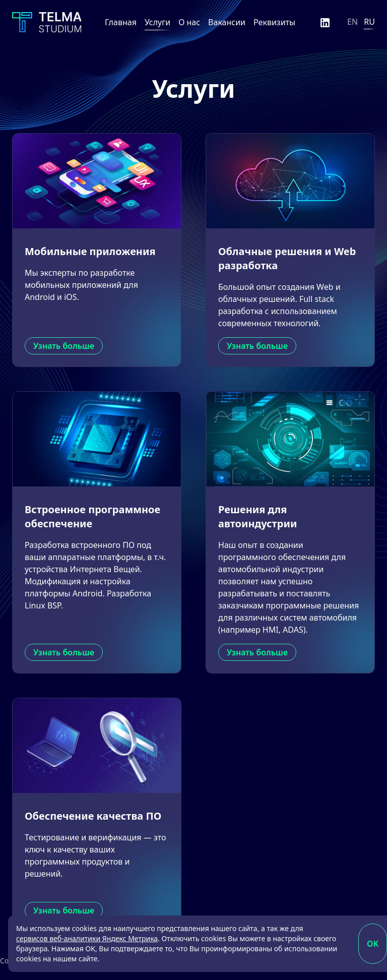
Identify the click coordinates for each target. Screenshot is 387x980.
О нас (189, 22)
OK (373, 944)
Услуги (157, 22)
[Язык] (361, 22)
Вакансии (227, 22)
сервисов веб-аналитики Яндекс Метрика (87, 938)
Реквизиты (274, 22)
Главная (121, 22)
